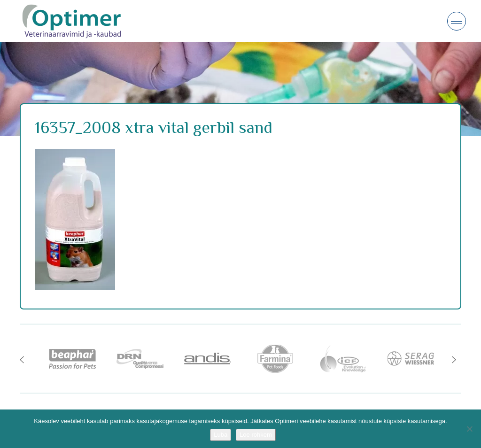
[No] (469, 429)
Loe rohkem (256, 435)
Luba (221, 435)
